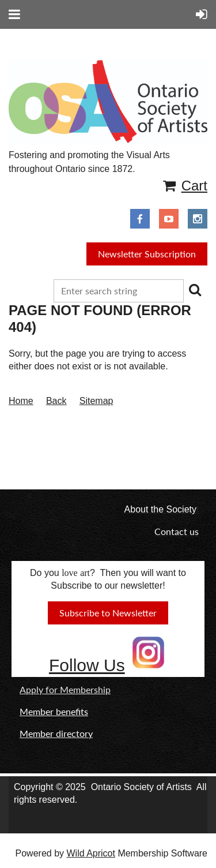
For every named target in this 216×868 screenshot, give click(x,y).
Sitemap (96, 401)
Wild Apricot (90, 853)
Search (195, 290)
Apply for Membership (65, 689)
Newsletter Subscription (147, 254)
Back (56, 401)
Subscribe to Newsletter (108, 613)
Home (21, 401)
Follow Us (87, 665)
